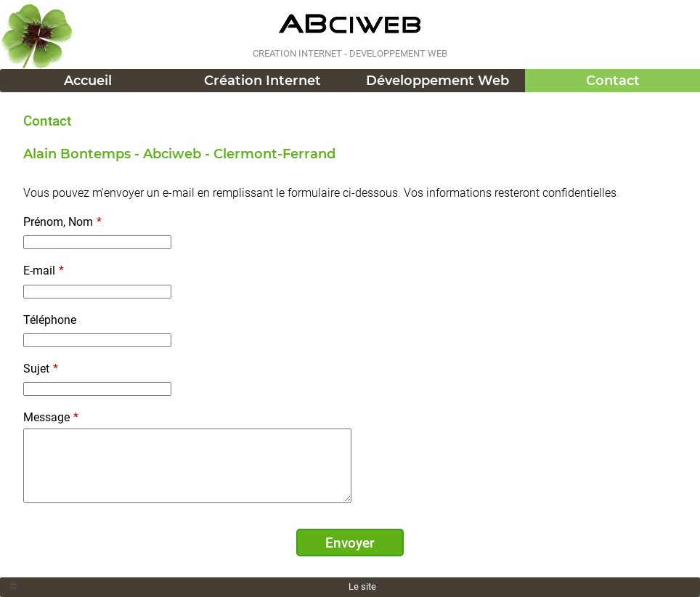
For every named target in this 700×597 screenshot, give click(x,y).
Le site (362, 586)
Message (51, 417)
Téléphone (50, 320)
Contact (613, 81)
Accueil (88, 81)
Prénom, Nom (62, 222)
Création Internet (262, 81)
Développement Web (437, 81)
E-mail (44, 271)
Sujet (41, 369)
